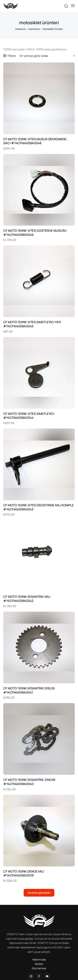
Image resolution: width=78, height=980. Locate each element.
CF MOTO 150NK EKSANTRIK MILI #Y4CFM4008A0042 (27, 599)
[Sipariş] (47, 56)
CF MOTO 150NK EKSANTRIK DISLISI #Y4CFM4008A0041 (29, 690)
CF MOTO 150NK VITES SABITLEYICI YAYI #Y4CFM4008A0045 (32, 324)
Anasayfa (20, 29)
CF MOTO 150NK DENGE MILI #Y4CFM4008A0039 (24, 873)
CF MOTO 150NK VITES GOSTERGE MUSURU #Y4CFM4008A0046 (35, 233)
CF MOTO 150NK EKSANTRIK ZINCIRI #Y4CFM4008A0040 (29, 782)
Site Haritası (39, 968)
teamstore (34, 29)
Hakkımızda (39, 960)
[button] (73, 6)
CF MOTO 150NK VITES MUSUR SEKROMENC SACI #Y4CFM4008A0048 (35, 141)
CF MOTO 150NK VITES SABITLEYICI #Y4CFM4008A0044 (29, 416)
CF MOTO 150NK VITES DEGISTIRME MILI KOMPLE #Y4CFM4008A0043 (39, 507)
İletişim (39, 964)
